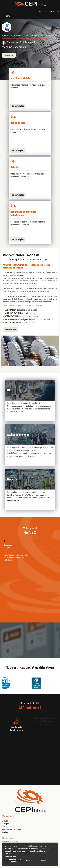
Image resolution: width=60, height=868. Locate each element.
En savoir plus (10, 856)
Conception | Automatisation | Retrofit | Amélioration (27, 36)
